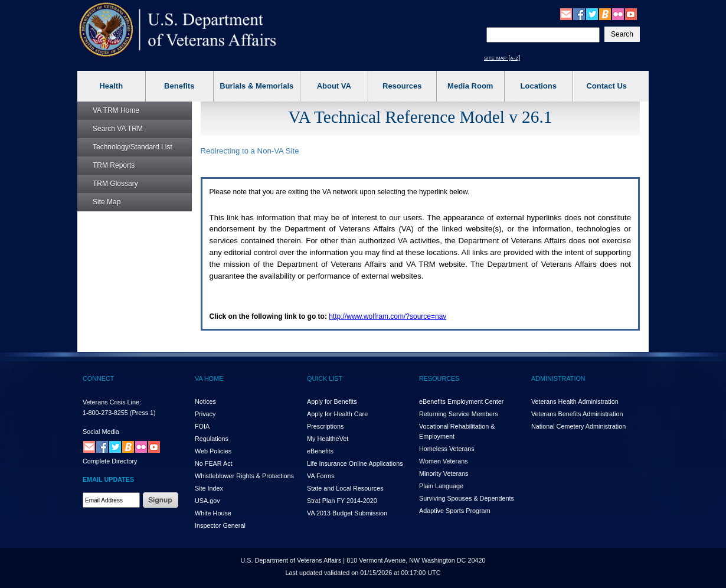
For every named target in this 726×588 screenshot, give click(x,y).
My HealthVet (328, 439)
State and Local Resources (345, 488)
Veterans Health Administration (575, 401)
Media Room (470, 86)
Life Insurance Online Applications (355, 463)
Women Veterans (444, 461)
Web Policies (213, 451)
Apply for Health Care (337, 414)
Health (111, 86)
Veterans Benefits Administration (577, 414)
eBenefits (320, 451)
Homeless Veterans (447, 449)
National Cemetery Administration (578, 426)
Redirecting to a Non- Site (250, 151)
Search (118, 129)
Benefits (179, 86)
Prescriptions (325, 426)
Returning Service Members (459, 414)
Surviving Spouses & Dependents (467, 498)
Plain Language (441, 486)
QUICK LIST (325, 378)
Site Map (107, 202)
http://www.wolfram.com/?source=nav (387, 316)
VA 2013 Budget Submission (347, 513)
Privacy (205, 414)
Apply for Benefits (332, 401)
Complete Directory (110, 461)
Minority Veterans (444, 473)
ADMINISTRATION (558, 378)
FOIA (202, 426)
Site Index (209, 488)
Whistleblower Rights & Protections (244, 476)
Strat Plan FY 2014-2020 (342, 501)
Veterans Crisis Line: (112, 402)
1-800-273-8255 (105, 413)
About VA (334, 86)
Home (116, 110)
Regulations (212, 439)
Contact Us (606, 86)
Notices (205, 401)
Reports (114, 165)
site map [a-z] (502, 57)
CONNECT (98, 378)
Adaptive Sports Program (455, 511)
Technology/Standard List (133, 147)
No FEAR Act (214, 463)
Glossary (115, 184)
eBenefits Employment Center (461, 401)
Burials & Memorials (256, 86)
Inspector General (220, 525)
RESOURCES (439, 378)
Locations (539, 86)
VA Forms (321, 476)
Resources (402, 86)
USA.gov (207, 501)
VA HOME (209, 378)
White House (213, 513)
